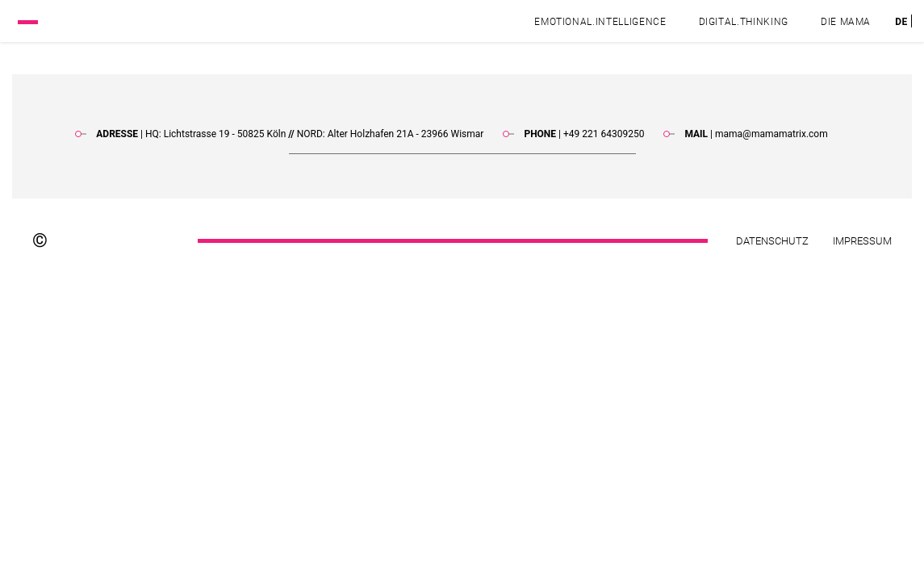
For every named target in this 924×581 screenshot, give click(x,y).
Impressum (862, 241)
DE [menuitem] (901, 21)
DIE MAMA (846, 22)
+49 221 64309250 (604, 134)
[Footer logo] (120, 240)
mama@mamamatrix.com (771, 134)
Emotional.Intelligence (600, 22)
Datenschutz (772, 241)
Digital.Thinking (744, 22)
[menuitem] (901, 21)
